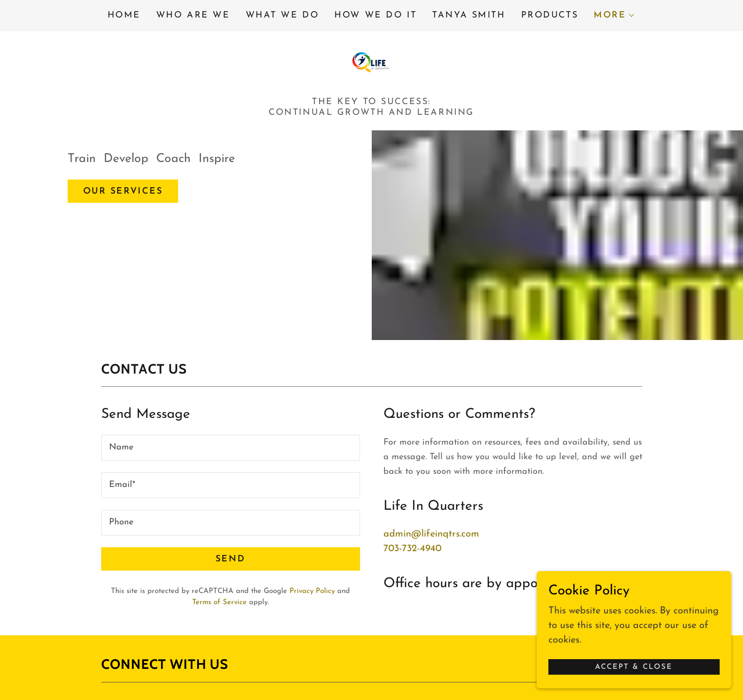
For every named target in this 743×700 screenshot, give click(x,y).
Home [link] (124, 15)
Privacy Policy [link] (312, 591)
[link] (371, 62)
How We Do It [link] (375, 15)
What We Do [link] (282, 15)
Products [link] (550, 15)
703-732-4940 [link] (412, 549)
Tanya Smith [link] (469, 15)
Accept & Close (634, 664)
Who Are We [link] (193, 15)
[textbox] (231, 448)
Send (230, 559)
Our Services (123, 191)
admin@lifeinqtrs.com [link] (431, 534)
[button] (615, 16)
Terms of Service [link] (219, 602)
